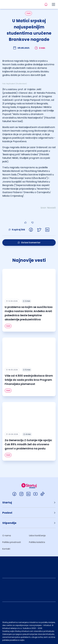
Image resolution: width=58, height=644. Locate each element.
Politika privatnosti (12, 542)
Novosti (51, 208)
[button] (29, 502)
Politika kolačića (37, 542)
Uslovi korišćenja (37, 536)
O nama (7, 536)
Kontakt (6, 549)
